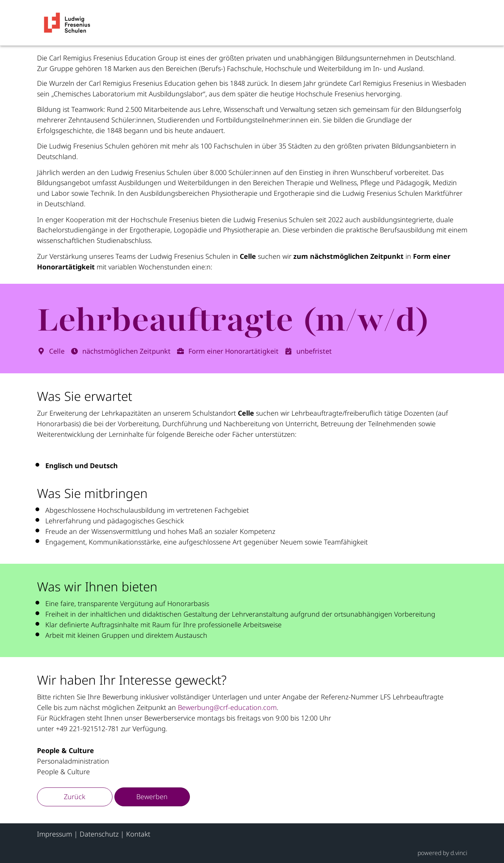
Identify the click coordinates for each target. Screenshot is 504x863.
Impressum (55, 834)
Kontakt (138, 834)
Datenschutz (99, 834)
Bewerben (152, 796)
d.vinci (459, 853)
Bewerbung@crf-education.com (227, 707)
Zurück (75, 796)
